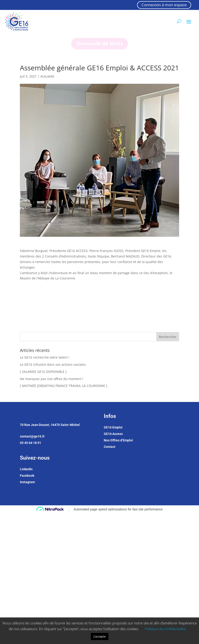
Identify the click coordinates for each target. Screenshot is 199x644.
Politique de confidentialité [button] (165, 629)
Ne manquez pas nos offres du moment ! (52, 379)
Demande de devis (100, 43)
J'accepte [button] (100, 636)
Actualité (47, 76)
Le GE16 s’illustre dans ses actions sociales (53, 364)
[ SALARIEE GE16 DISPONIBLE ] (43, 372)
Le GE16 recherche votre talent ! (45, 357)
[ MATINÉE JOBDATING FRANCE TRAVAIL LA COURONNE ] (64, 386)
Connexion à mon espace (164, 5)
